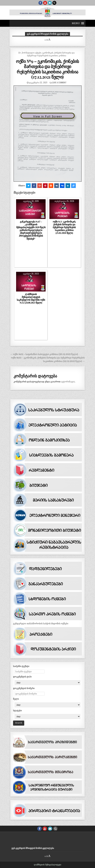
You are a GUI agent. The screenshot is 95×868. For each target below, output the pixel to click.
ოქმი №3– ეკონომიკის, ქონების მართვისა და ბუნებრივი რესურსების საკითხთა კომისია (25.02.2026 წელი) (64, 227)
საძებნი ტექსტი (21, 666)
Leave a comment (59, 82)
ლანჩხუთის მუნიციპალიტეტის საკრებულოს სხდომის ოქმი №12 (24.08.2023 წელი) (31, 298)
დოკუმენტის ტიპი (22, 677)
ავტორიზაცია (68, 382)
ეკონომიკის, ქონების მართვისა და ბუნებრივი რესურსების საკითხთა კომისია (51, 54)
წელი (16, 699)
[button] (76, 23)
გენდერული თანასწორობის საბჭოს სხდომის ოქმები (41, 624)
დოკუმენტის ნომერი (24, 688)
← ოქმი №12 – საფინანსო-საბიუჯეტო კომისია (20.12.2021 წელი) (44, 354)
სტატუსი (17, 711)
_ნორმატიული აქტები (31, 53)
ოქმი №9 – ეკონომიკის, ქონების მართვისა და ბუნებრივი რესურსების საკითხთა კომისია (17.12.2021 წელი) (47, 69)
